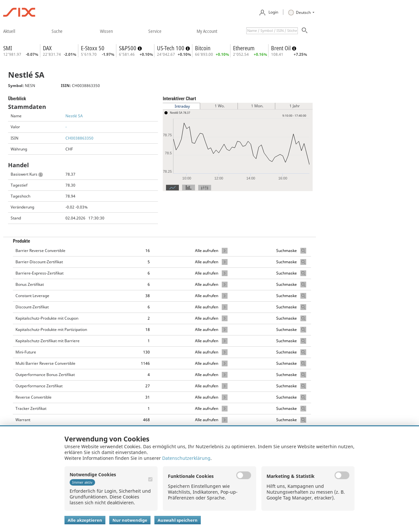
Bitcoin (203, 48)
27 (148, 386)
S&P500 (128, 48)
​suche (57, 31)
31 (148, 397)
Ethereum (244, 48)
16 (148, 251)
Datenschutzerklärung (186, 458)
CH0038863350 (79, 138)
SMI (8, 48)
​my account (207, 31)
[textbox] (272, 31)
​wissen (106, 31)
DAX (47, 48)
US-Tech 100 (171, 48)
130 (146, 352)
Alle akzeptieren (85, 520)
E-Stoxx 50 (93, 48)
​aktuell (9, 31)
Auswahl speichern (178, 520)
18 (148, 329)
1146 (145, 363)
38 (148, 296)
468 (146, 420)
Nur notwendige (130, 520)
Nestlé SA (74, 116)
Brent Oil (282, 48)
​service (155, 31)
